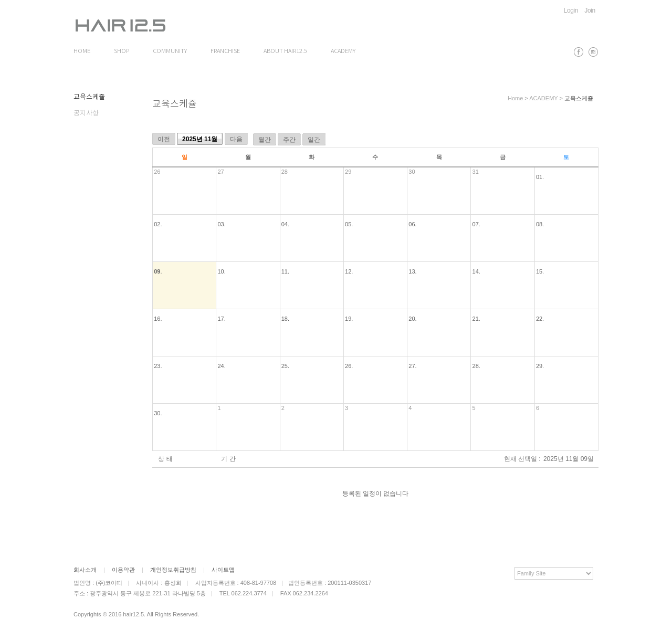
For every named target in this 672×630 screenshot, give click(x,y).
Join (590, 10)
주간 (289, 140)
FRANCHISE (225, 51)
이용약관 (123, 570)
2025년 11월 (200, 139)
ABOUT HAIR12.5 (285, 51)
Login (571, 10)
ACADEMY (343, 51)
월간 (265, 140)
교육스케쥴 (89, 97)
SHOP (122, 51)
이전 (164, 139)
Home (515, 98)
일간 (314, 140)
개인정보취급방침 (173, 570)
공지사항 (86, 114)
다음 (236, 139)
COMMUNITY (170, 51)
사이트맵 (223, 570)
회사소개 (85, 570)
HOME (82, 51)
